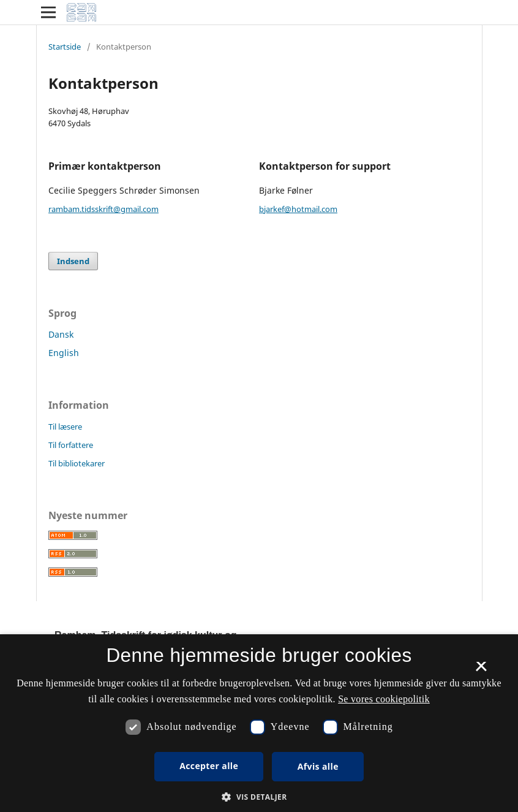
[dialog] (259, 723)
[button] (259, 797)
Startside (65, 47)
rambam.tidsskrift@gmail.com (103, 209)
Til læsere (65, 427)
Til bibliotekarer (77, 463)
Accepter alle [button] (209, 766)
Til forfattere (71, 445)
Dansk (61, 334)
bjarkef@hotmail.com (298, 209)
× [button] (481, 670)
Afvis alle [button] (318, 766)
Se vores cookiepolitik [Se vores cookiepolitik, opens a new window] (384, 699)
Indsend (73, 261)
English (64, 353)
